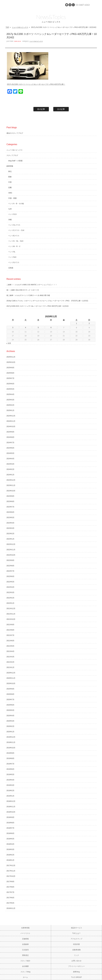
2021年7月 (10, 635)
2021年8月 (10, 630)
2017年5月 (10, 903)
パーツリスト (25, 933)
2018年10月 (11, 812)
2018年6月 (10, 833)
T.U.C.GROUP (76, 977)
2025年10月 (11, 362)
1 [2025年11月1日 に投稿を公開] (77, 323)
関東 (10, 177)
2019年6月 (10, 769)
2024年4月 (10, 459)
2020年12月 (11, 673)
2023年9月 (10, 496)
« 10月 (9, 343)
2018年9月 (10, 817)
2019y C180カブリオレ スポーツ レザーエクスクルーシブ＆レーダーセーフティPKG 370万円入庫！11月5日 (47, 301)
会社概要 (25, 966)
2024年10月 (11, 427)
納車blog (76, 972)
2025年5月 (10, 389)
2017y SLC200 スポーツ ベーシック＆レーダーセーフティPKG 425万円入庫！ (36, 84)
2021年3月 (10, 657)
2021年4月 (10, 651)
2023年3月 (10, 528)
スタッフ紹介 (25, 961)
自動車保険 (76, 950)
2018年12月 (11, 801)
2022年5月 (10, 582)
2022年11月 (11, 550)
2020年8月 (10, 694)
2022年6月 (10, 576)
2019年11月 (11, 742)
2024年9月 (10, 432)
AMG (10, 193)
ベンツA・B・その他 (16, 204)
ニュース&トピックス (20, 27)
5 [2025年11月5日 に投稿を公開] (38, 328)
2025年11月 (11, 357)
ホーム (25, 977)
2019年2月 (10, 791)
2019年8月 (10, 758)
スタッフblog (25, 972)
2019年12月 (11, 737)
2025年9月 (10, 368)
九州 (10, 209)
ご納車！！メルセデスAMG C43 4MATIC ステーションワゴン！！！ (32, 285)
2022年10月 (11, 555)
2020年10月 (11, 683)
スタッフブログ (12, 155)
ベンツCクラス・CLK (16, 230)
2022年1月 (10, 603)
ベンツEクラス (14, 236)
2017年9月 (10, 882)
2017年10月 (11, 876)
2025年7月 (10, 378)
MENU (97, 5)
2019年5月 (10, 775)
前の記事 (41, 109)
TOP (7, 27)
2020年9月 (10, 689)
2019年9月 (10, 753)
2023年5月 (10, 518)
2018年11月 (11, 807)
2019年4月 (10, 780)
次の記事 (61, 109)
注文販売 (25, 950)
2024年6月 (10, 448)
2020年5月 (10, 710)
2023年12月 (11, 480)
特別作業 (76, 944)
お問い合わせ (76, 961)
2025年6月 (10, 384)
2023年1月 (10, 539)
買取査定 (25, 955)
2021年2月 (10, 662)
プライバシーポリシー (76, 966)
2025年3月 (10, 400)
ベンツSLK (12, 257)
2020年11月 (11, 678)
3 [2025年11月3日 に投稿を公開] (13, 328)
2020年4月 (10, 716)
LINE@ (67, 5)
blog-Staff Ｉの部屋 (15, 161)
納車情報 (10, 166)
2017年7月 (10, 892)
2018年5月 (10, 839)
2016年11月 (11, 908)
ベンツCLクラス (14, 225)
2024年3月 (10, 464)
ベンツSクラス (14, 262)
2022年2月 (10, 598)
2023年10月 (11, 491)
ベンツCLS (12, 214)
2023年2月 (10, 534)
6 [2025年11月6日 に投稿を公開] (51, 328)
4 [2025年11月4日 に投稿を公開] (26, 328)
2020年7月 (10, 700)
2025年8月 (10, 373)
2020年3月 (10, 721)
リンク (76, 955)
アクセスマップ (76, 939)
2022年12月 (11, 544)
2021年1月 (10, 667)
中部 (10, 182)
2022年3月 (10, 592)
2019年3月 (10, 785)
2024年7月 (10, 443)
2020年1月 (10, 732)
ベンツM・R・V (14, 246)
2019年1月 (10, 796)
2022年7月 (10, 571)
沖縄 (10, 220)
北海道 (11, 268)
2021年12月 (11, 609)
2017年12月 (11, 866)
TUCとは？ (76, 933)
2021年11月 (11, 614)
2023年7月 (10, 507)
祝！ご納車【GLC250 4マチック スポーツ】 (23, 290)
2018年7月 (10, 828)
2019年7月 (10, 764)
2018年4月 (10, 844)
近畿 (10, 188)
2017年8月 (10, 887)
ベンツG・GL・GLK (16, 241)
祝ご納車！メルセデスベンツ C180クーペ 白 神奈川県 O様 (28, 295)
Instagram (70, 5)
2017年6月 (10, 898)
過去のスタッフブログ (15, 133)
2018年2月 (10, 855)
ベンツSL (12, 252)
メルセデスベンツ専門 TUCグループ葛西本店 (27, 5)
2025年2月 (10, 405)
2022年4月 (10, 587)
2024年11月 (11, 421)
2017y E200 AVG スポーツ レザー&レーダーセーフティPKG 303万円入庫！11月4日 (38, 306)
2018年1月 (10, 860)
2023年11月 (11, 485)
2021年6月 (10, 641)
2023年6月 (10, 512)
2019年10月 (11, 748)
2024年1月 (10, 475)
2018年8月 (10, 823)
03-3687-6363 (83, 5)
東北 (10, 171)
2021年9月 (10, 625)
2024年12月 (11, 416)
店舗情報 (25, 939)
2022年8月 (10, 566)
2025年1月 (10, 410)
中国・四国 (12, 198)
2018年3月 (10, 849)
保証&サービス (76, 928)
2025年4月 (10, 394)
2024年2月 (10, 469)
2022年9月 (10, 560)
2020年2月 (10, 726)
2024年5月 (10, 453)
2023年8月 (10, 501)
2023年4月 (10, 523)
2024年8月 (10, 437)
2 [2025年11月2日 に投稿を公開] (89, 323)
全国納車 (25, 944)
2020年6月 (10, 705)
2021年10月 (11, 619)
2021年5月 (10, 646)
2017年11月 (11, 871)
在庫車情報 (25, 928)
